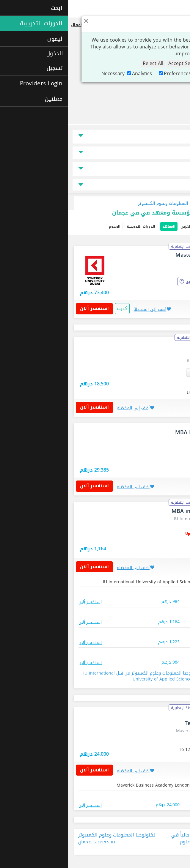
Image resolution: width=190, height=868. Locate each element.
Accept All (156, 64)
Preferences (106, 74)
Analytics (71, 74)
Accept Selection (119, 64)
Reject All (85, 64)
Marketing (143, 74)
